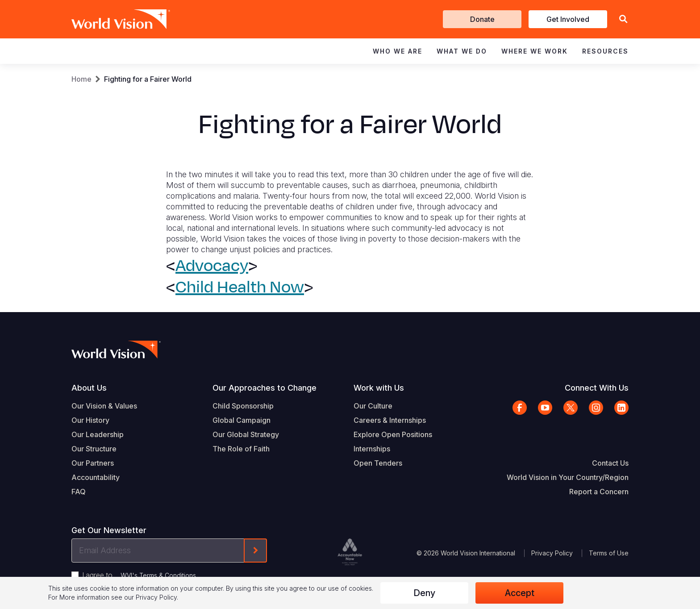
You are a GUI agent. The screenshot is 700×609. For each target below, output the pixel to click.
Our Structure (94, 449)
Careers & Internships (390, 420)
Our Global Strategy (246, 434)
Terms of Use (609, 553)
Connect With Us (597, 388)
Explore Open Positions (393, 434)
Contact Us (610, 463)
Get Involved (568, 19)
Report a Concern (599, 492)
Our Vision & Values (104, 406)
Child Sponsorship (243, 406)
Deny (424, 593)
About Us (89, 388)
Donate (482, 19)
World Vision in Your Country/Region (568, 477)
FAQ (79, 492)
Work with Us (379, 388)
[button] (623, 19)
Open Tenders (378, 463)
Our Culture (373, 406)
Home (81, 79)
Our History (90, 420)
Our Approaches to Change (265, 388)
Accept (520, 593)
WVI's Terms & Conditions (158, 575)
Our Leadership (98, 434)
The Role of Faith (241, 449)
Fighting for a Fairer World (148, 79)
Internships (372, 449)
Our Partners (93, 463)
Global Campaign (242, 420)
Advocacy (212, 266)
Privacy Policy (552, 553)
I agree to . (140, 575)
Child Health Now (240, 287)
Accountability (96, 477)
